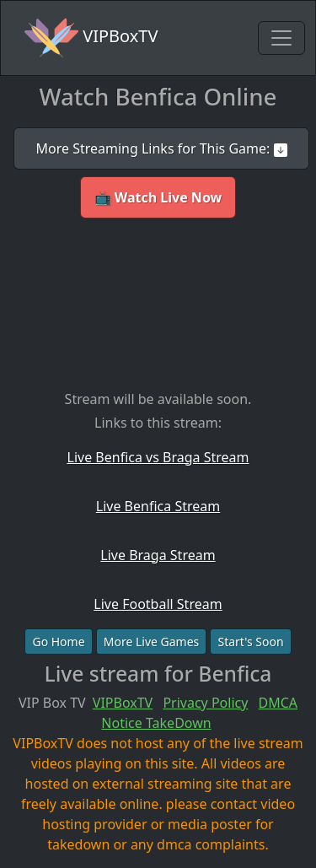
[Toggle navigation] (281, 38)
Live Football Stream (158, 604)
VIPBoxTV (91, 38)
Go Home (58, 642)
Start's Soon (250, 642)
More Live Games (152, 642)
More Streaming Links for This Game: (161, 148)
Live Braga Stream (158, 555)
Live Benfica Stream (158, 506)
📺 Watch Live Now (158, 197)
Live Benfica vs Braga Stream (158, 457)
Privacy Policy (205, 703)
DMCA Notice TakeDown (199, 713)
